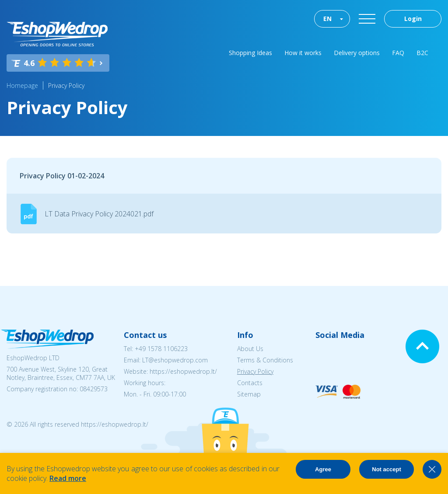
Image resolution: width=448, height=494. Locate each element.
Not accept (386, 469)
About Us (250, 349)
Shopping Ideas (250, 53)
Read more (68, 478)
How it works (303, 53)
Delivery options (357, 53)
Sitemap (249, 394)
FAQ (398, 53)
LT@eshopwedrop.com (175, 360)
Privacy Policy (66, 85)
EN (327, 19)
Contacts (250, 383)
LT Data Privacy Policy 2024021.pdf (99, 214)
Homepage (22, 85)
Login (413, 19)
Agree (323, 469)
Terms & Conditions (265, 360)
